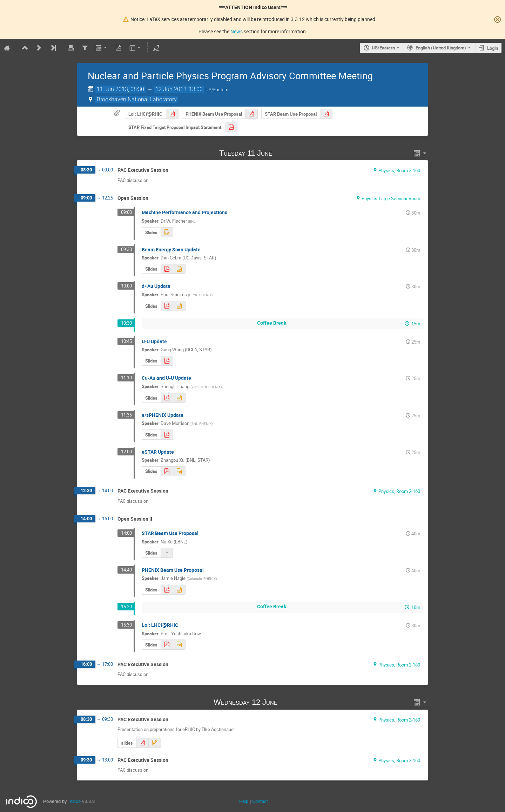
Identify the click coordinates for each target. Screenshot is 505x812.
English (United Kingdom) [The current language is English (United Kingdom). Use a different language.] (441, 48)
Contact (260, 801)
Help (244, 801)
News (237, 31)
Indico (75, 801)
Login (493, 48)
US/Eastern (383, 48)
